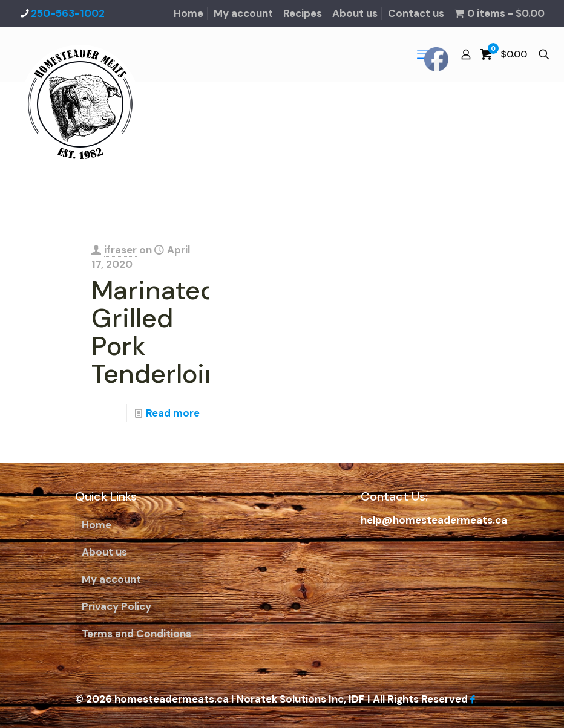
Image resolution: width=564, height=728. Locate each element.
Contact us (416, 13)
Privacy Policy (116, 606)
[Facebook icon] (472, 700)
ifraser (120, 250)
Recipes (303, 13)
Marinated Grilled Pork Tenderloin (156, 332)
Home (189, 13)
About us (355, 13)
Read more (173, 413)
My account (243, 13)
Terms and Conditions (136, 634)
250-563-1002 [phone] (68, 13)
